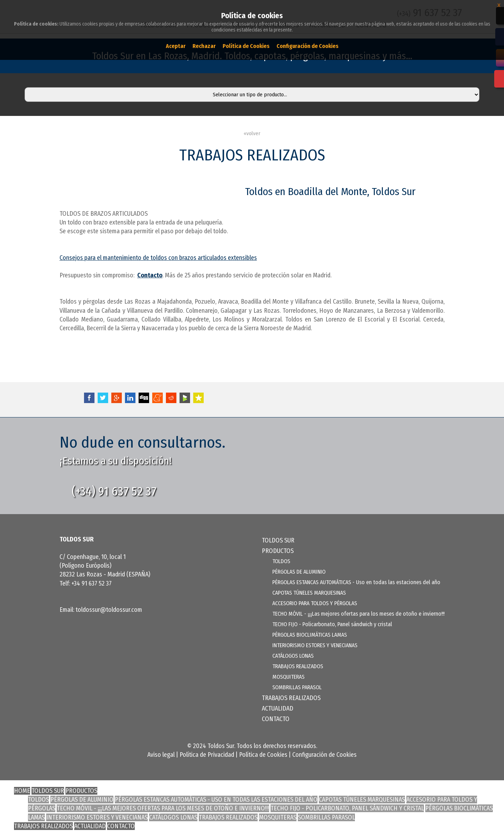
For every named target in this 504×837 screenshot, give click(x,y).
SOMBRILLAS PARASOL (297, 687)
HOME (22, 791)
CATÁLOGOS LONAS (293, 656)
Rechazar (204, 46)
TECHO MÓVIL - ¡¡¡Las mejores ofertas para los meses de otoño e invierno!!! (358, 614)
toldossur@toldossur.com (109, 610)
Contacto (150, 275)
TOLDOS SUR (278, 540)
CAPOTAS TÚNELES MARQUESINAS (309, 593)
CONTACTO (276, 719)
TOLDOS (281, 561)
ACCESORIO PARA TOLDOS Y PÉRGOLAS (315, 603)
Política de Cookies (263, 755)
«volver (252, 133)
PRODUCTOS (81, 791)
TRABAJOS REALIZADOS (298, 666)
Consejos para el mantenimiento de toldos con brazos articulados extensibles (158, 258)
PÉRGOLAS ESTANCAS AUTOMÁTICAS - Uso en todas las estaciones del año (356, 582)
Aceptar (176, 46)
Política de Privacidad (207, 755)
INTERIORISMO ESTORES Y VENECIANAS (315, 645)
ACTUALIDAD (278, 708)
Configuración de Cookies (324, 755)
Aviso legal (161, 755)
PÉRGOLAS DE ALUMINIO (299, 572)
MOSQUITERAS (288, 677)
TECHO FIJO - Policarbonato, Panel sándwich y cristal (332, 624)
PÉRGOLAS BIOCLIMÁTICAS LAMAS (310, 635)
